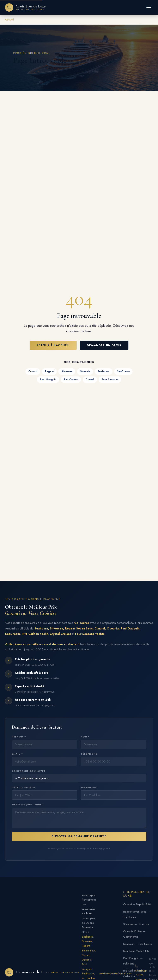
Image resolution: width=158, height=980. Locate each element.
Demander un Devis (104, 345)
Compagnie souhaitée (29, 771)
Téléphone (89, 754)
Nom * (85, 737)
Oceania (85, 371)
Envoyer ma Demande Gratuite (79, 836)
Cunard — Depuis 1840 (137, 904)
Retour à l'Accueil (53, 345)
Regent (49, 371)
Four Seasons (110, 380)
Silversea (67, 371)
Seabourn (104, 371)
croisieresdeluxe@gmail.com (116, 973)
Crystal (90, 380)
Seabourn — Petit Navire (138, 944)
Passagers (89, 787)
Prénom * (19, 737)
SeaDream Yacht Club (136, 951)
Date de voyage (24, 787)
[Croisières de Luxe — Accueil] (25, 7)
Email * (17, 754)
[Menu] (149, 7)
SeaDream (123, 371)
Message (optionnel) (28, 805)
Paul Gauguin (48, 380)
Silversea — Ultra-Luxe (136, 924)
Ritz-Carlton (71, 380)
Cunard (33, 371)
